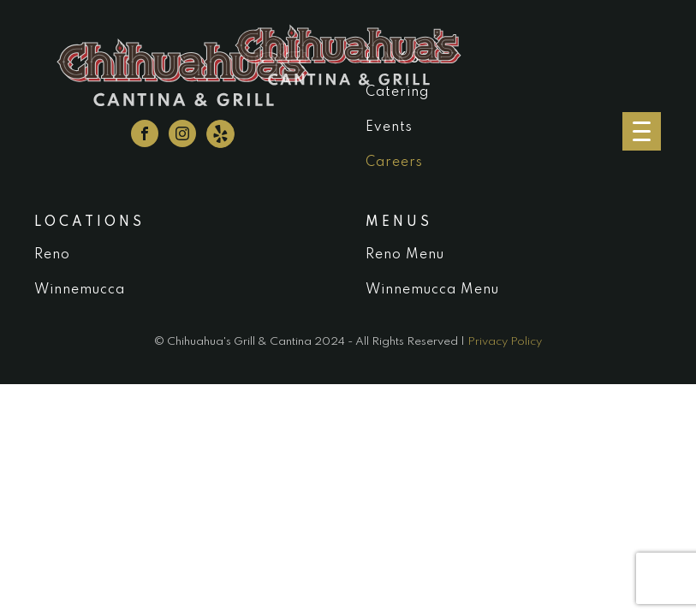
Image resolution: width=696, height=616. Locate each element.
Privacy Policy (505, 342)
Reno (52, 255)
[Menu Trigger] (642, 131)
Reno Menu (405, 255)
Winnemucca (80, 290)
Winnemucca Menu (432, 290)
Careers (394, 163)
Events (389, 127)
